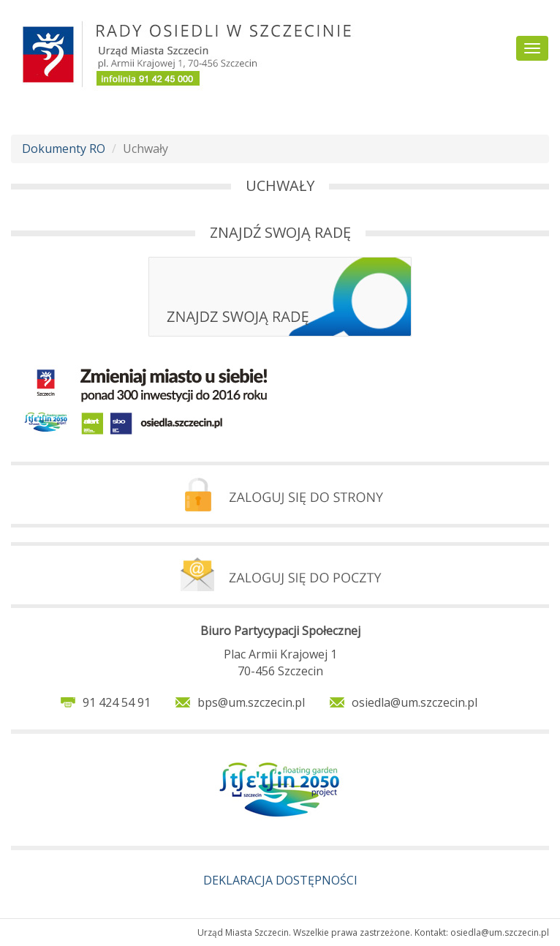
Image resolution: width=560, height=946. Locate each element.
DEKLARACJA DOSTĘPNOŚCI (280, 880)
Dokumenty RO (64, 149)
